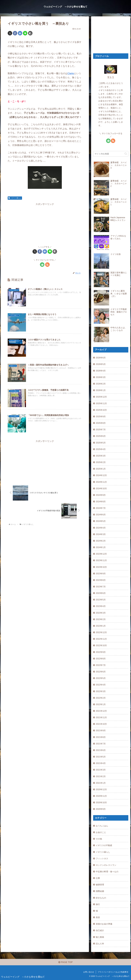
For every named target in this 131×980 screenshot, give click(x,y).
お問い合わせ (89, 972)
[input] (111, 154)
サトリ (111, 77)
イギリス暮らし (15, 198)
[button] (30, 33)
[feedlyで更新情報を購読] (42, 265)
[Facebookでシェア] (15, 33)
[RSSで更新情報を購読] (47, 265)
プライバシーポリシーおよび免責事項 (113, 972)
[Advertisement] (45, 224)
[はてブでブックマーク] (20, 33)
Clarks (71, 73)
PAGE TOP (65, 962)
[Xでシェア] (10, 33)
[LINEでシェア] (25, 33)
